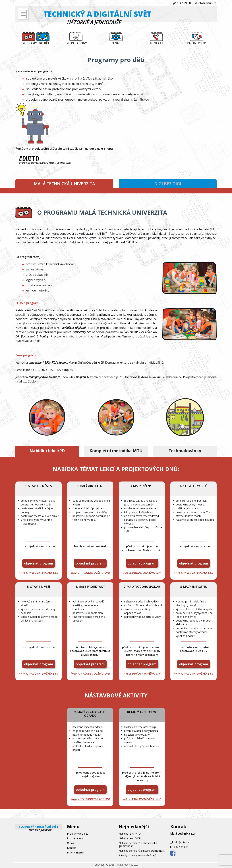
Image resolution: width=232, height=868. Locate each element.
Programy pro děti (36, 43)
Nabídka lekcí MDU (130, 838)
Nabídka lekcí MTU (130, 834)
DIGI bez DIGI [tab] (168, 184)
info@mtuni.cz (207, 3)
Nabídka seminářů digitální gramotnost (142, 851)
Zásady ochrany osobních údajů (137, 856)
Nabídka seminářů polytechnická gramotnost (138, 845)
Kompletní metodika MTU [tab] (116, 451)
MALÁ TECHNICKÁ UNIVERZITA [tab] (64, 184)
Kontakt (156, 43)
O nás (116, 43)
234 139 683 (184, 3)
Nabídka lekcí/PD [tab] (47, 451)
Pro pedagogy (76, 43)
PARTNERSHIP (197, 43)
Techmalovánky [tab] (185, 451)
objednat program (39, 563)
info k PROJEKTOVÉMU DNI (39, 573)
